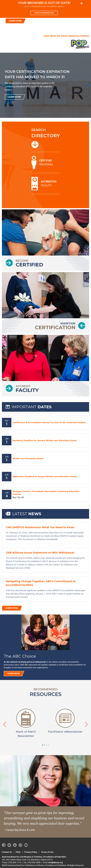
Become (29, 263)
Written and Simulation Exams (28, 459)
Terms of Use (47, 852)
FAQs (18, 852)
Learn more (13, 674)
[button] (45, 115)
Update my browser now (44, 13)
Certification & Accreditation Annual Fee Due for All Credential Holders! (49, 423)
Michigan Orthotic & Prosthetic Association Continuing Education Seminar (46, 493)
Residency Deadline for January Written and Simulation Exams (45, 441)
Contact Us (7, 852)
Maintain (55, 326)
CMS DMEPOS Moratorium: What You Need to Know (40, 527)
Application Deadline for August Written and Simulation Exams (45, 477)
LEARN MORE (15, 21)
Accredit (27, 389)
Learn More (14, 97)
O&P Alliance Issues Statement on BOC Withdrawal (40, 553)
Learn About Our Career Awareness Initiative (66, 36)
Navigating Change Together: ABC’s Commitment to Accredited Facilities (41, 583)
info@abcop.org (55, 862)
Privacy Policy (31, 852)
